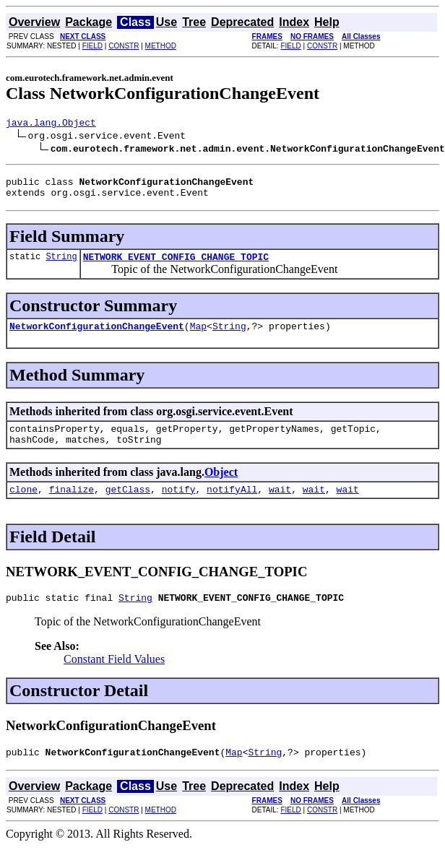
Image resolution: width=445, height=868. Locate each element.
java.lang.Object (51, 124)
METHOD (161, 46)
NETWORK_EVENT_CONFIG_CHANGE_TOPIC (176, 265)
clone (23, 506)
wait (280, 506)
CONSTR (124, 46)
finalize (72, 506)
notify (179, 506)
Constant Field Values (114, 678)
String (61, 265)
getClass (128, 506)
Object (221, 487)
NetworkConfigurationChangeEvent (97, 337)
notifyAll (232, 506)
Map (198, 337)
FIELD (92, 46)
